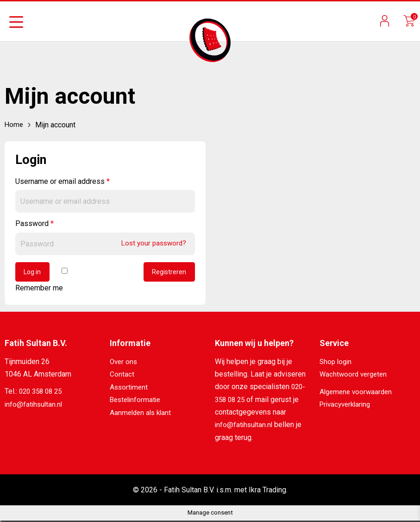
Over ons (124, 363)
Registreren (168, 273)
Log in (34, 273)
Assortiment (130, 388)
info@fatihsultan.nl (34, 406)
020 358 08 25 (43, 393)
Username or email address (63, 181)
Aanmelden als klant (142, 413)
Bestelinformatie (137, 401)
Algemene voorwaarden (358, 393)
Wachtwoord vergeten (355, 376)
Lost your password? (151, 243)
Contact (122, 376)
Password (34, 223)
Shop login (337, 363)
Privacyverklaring (347, 406)
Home (14, 125)
